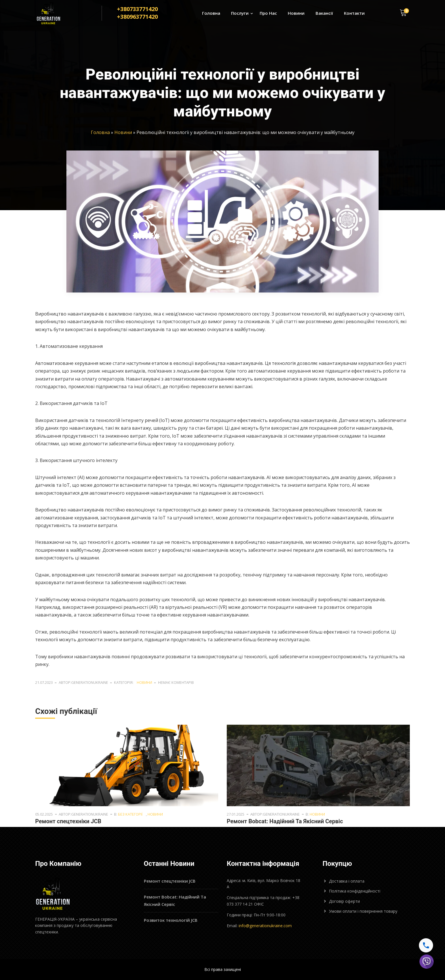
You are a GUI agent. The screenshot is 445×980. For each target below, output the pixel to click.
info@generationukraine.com (265, 926)
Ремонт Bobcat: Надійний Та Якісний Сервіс (285, 821)
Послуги (240, 13)
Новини (296, 13)
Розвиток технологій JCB (171, 920)
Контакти (354, 13)
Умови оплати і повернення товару (363, 911)
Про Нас (268, 13)
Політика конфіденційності (355, 891)
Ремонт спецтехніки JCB (68, 821)
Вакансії (324, 13)
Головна (211, 13)
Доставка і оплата (347, 881)
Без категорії (130, 814)
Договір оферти (344, 901)
